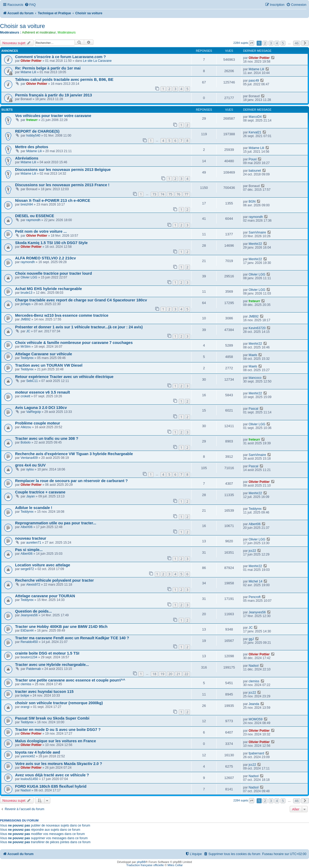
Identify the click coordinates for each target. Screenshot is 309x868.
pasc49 (254, 81)
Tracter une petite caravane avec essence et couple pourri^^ (70, 680)
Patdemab (33, 669)
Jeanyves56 (29, 615)
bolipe (25, 696)
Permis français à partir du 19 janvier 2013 (53, 95)
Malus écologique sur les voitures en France (56, 741)
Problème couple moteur (38, 423)
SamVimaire (257, 232)
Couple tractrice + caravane (40, 492)
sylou (30, 469)
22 (186, 674)
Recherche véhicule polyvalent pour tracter (54, 580)
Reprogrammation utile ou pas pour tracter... (56, 523)
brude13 (26, 293)
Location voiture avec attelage (43, 565)
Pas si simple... (29, 550)
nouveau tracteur (31, 538)
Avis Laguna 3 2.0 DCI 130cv (41, 408)
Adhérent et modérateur (39, 32)
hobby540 (33, 136)
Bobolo (26, 442)
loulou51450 (29, 779)
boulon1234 (29, 657)
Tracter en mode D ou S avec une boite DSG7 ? (58, 730)
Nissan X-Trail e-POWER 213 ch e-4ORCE (53, 200)
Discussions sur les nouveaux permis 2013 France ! (62, 185)
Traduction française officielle (145, 865)
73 (154, 194)
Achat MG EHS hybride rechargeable (49, 289)
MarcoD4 (255, 117)
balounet (255, 171)
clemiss (26, 684)
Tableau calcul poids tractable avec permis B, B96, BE (64, 80)
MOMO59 (256, 719)
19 (162, 674)
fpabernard (256, 753)
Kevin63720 (257, 328)
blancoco (255, 378)
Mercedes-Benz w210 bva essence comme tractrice (62, 315)
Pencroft (255, 597)
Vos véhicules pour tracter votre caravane (53, 116)
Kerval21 (255, 132)
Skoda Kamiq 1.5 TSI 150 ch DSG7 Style (51, 243)
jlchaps (26, 304)
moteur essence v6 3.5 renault (42, 392)
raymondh (33, 220)
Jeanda (254, 704)
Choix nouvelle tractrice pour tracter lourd (53, 273)
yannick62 (28, 756)
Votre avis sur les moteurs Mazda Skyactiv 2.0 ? (59, 764)
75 (171, 194)
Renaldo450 (29, 642)
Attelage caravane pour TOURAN (45, 596)
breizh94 (27, 204)
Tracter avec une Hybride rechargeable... (52, 665)
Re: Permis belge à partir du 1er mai (48, 68)
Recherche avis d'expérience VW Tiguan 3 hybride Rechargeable (74, 454)
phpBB (141, 862)
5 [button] (283, 43)
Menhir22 (255, 244)
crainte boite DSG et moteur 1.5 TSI (47, 653)
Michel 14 (256, 581)
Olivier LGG (29, 277)
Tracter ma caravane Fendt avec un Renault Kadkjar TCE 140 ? (72, 638)
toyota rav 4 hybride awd (38, 752)
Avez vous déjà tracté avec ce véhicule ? (52, 775)
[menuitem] (30, 5)
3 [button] (271, 43)
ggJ (251, 639)
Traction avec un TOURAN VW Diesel (49, 365)
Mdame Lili (28, 72)
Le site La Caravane (97, 61)
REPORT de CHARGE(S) (37, 131)
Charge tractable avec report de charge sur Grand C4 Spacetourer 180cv (81, 300)
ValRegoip (33, 412)
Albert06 (27, 527)
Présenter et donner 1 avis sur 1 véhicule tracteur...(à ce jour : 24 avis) (79, 327)
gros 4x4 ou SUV (30, 465)
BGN (252, 202)
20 (171, 674)
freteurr (32, 120)
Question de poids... (33, 611)
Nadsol (254, 666)
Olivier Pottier (31, 61)
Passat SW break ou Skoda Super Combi (52, 718)
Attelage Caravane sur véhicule (44, 354)
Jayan (30, 496)
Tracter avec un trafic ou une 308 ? (47, 438)
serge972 (27, 569)
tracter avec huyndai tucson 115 (44, 692)
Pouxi (253, 159)
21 (178, 674)
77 (186, 194)
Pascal (253, 409)
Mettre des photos (32, 147)
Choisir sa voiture (22, 26)
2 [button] (265, 43)
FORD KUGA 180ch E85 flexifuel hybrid (51, 786)
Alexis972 (33, 585)
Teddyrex (27, 358)
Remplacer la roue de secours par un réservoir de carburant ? (71, 481)
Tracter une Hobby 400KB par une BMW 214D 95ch (61, 627)
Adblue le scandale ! (34, 508)
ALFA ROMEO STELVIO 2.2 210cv (46, 258)
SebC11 (32, 381)
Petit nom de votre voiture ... (41, 231)
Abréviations (27, 158)
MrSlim (26, 347)
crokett (25, 396)
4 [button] (277, 43)
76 (178, 194)
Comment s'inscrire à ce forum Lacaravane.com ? (60, 57)
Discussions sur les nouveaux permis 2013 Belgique (63, 170)
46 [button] (297, 43)
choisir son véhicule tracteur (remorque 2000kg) (59, 703)
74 (162, 194)
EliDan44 (27, 631)
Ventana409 (29, 458)
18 (154, 674)
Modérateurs (67, 32)
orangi (25, 707)
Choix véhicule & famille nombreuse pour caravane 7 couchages (74, 343)
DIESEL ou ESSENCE (35, 216)
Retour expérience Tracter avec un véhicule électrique (64, 377)
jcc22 (252, 551)
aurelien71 (34, 543)
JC (28, 331)
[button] (252, 43)
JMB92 (26, 319)
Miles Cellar (175, 865)
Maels (253, 355)
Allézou (26, 427)
